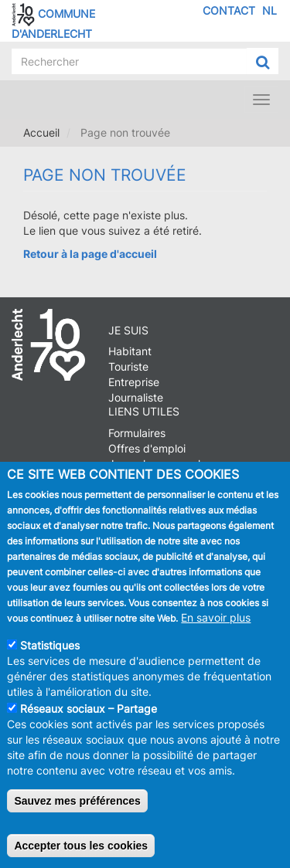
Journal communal (154, 464)
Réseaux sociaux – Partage (89, 719)
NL (270, 10)
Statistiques (50, 656)
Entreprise (134, 382)
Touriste (128, 366)
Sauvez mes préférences (77, 812)
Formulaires (137, 433)
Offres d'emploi (147, 448)
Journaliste (136, 397)
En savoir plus (216, 628)
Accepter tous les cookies (81, 856)
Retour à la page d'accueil (90, 254)
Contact (229, 10)
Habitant (130, 351)
